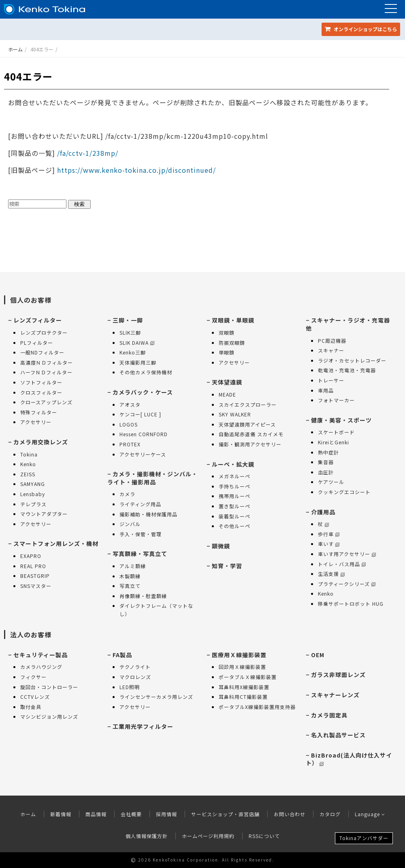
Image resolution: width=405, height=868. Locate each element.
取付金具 (31, 707)
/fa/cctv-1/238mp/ (87, 153)
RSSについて (264, 836)
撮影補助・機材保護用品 (148, 514)
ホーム (15, 49)
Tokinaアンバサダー (364, 838)
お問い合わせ (290, 814)
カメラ (127, 494)
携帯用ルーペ (234, 496)
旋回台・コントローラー (49, 687)
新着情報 (61, 814)
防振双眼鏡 (232, 343)
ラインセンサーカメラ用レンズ (156, 697)
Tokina (29, 454)
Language (370, 814)
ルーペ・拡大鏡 (233, 464)
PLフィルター (37, 343)
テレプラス (33, 504)
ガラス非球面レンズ (338, 675)
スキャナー (331, 350)
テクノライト (135, 667)
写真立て (130, 586)
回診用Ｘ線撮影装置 (242, 667)
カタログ (330, 814)
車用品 (326, 390)
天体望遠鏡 (227, 382)
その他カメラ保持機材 (146, 372)
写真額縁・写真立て (140, 554)
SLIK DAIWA (137, 343)
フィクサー (33, 677)
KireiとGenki (334, 442)
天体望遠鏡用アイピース (247, 424)
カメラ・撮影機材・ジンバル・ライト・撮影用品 (152, 478)
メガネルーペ (234, 476)
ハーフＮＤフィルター (46, 372)
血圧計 (326, 472)
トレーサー (331, 380)
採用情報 (166, 814)
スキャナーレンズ (335, 695)
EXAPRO (31, 556)
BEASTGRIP (35, 576)
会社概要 (131, 814)
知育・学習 (227, 566)
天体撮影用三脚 (138, 362)
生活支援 (331, 574)
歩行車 (329, 534)
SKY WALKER (235, 414)
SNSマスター (36, 586)
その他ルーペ (234, 526)
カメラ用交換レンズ (41, 442)
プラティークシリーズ (347, 584)
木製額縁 (130, 576)
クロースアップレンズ (46, 402)
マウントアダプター (44, 514)
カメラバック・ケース (143, 392)
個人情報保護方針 (147, 836)
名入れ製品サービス (338, 735)
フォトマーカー (336, 400)
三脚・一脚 (128, 320)
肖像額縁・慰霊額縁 (143, 596)
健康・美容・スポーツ (341, 420)
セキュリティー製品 (40, 655)
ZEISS (28, 474)
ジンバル (130, 524)
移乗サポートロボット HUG (351, 604)
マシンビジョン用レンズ (49, 716)
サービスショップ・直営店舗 (225, 814)
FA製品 (122, 655)
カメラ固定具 (329, 715)
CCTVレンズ (35, 697)
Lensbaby (33, 494)
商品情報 (96, 814)
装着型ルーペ (234, 516)
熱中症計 (328, 452)
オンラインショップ (361, 29)
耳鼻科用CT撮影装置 (243, 697)
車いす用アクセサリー (347, 554)
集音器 (326, 462)
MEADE (227, 394)
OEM (318, 655)
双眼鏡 (227, 332)
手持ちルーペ (234, 486)
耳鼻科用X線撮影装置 (244, 687)
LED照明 (130, 687)
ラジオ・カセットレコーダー (352, 360)
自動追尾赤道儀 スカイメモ (251, 434)
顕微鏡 (221, 546)
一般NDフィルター (42, 352)
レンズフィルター (38, 320)
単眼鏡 (227, 352)
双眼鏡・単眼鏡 (233, 320)
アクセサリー (36, 422)
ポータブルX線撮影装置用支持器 (257, 707)
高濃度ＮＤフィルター (47, 362)
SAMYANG (33, 484)
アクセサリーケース (143, 454)
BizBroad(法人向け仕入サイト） (349, 759)
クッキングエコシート (344, 492)
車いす (329, 544)
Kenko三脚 (133, 352)
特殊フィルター (39, 412)
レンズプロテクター (44, 332)
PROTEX (130, 444)
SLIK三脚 (130, 332)
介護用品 (323, 512)
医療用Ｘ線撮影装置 (239, 655)
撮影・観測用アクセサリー (250, 444)
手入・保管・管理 (141, 534)
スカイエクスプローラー (248, 404)
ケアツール (331, 482)
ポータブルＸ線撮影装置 (248, 677)
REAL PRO (33, 566)
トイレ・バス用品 (342, 564)
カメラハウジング (41, 667)
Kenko (28, 464)
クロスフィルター (41, 392)
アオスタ (130, 404)
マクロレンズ (135, 677)
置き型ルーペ (234, 506)
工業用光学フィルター (143, 726)
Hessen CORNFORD (144, 434)
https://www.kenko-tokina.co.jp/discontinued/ (136, 170)
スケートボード (336, 432)
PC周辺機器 (332, 341)
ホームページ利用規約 (208, 836)
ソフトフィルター (41, 382)
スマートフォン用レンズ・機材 (56, 543)
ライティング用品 (140, 504)
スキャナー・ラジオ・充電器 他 (348, 324)
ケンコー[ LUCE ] (140, 414)
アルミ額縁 (133, 566)
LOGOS (129, 424)
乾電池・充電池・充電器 (347, 370)
